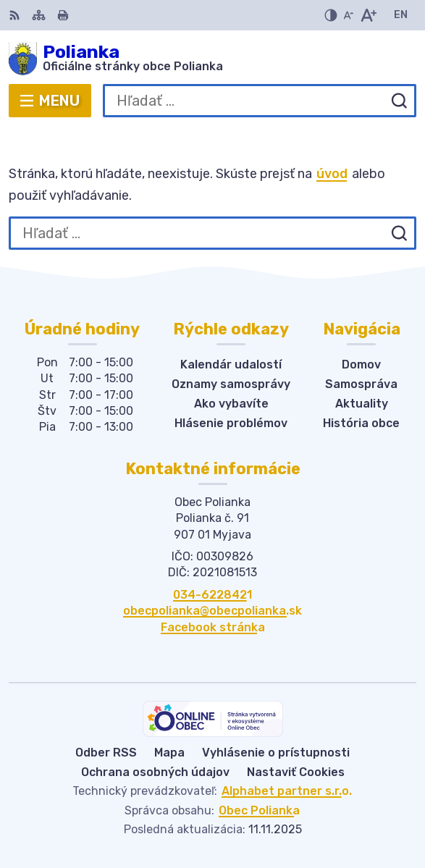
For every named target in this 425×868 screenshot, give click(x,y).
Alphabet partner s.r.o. (287, 791)
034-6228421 (212, 595)
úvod (332, 174)
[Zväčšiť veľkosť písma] (368, 15)
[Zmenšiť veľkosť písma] (348, 15)
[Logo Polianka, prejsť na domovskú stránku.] (212, 59)
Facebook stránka (213, 627)
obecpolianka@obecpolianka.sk (212, 611)
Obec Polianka (259, 810)
